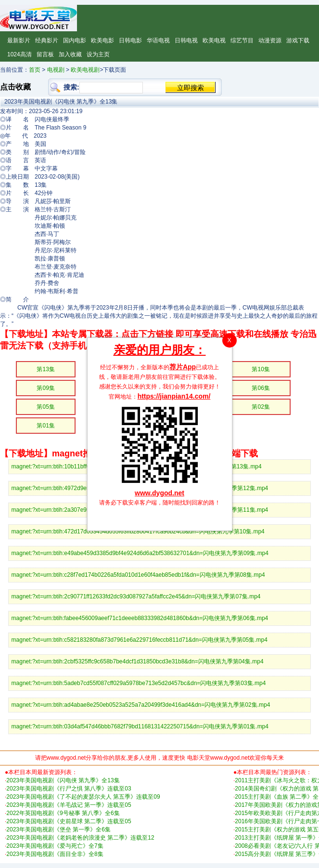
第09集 (45, 388)
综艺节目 (242, 40)
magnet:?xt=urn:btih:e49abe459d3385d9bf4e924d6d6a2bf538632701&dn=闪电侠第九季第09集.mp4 (140, 553)
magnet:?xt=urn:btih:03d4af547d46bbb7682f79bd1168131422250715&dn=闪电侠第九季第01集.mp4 (140, 726)
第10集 (261, 369)
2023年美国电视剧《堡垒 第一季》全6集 (58, 829)
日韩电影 (130, 40)
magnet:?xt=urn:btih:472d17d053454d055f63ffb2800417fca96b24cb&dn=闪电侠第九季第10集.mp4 (138, 531)
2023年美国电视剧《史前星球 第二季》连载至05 (69, 821)
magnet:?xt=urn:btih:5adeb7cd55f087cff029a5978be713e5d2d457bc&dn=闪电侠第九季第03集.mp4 (139, 683)
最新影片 (19, 40)
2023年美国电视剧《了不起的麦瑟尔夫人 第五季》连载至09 (83, 797)
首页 (35, 70)
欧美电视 (214, 40)
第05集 (45, 407)
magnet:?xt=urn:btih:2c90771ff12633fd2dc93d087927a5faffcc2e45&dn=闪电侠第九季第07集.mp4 (136, 596)
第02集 (261, 407)
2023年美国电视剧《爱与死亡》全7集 (55, 846)
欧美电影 (102, 40)
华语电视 (158, 40)
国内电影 (75, 40)
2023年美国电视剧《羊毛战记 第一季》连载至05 (69, 805)
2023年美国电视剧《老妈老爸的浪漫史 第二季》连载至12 (80, 838)
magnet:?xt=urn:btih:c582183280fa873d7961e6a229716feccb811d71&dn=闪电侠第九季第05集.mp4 (140, 640)
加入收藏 (70, 54)
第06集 (261, 388)
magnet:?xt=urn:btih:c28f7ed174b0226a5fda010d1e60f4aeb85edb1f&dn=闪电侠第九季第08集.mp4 (138, 575)
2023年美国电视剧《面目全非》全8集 (55, 854)
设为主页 (98, 54)
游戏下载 (298, 40)
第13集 (45, 369)
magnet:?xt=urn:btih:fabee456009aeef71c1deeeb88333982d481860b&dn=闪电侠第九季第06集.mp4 (140, 618)
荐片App (183, 367)
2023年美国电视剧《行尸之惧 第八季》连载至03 (69, 789)
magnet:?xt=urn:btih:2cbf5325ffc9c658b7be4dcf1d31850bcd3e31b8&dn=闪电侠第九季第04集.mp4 (138, 661)
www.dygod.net (159, 493)
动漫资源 (270, 40)
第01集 (45, 426)
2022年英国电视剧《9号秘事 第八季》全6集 (63, 813)
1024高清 (19, 54)
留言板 (45, 54)
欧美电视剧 (85, 70)
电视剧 (56, 70)
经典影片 (47, 40)
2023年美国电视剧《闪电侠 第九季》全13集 (63, 780)
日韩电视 (186, 40)
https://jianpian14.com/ (174, 396)
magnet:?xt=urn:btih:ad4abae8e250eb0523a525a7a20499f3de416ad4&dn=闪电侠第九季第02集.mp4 (141, 705)
